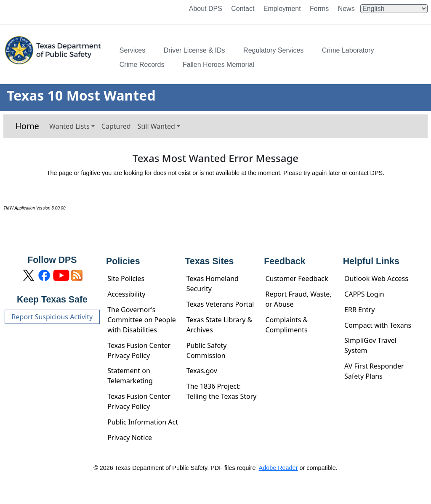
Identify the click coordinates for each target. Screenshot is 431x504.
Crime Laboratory (348, 50)
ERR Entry (359, 310)
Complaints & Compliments (286, 325)
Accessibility (126, 294)
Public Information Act (143, 422)
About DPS (206, 9)
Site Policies (126, 279)
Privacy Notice (130, 438)
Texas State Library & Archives (219, 325)
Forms (319, 9)
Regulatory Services (273, 50)
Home (27, 126)
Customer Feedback (297, 279)
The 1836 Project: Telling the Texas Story (222, 391)
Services (132, 50)
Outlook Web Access (376, 279)
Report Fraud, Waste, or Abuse (298, 299)
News (346, 9)
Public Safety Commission (207, 350)
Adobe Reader (278, 468)
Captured (116, 126)
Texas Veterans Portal (220, 304)
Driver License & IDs (194, 50)
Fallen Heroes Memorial (218, 65)
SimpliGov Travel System (370, 345)
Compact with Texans (378, 325)
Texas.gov (202, 371)
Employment (282, 9)
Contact (243, 9)
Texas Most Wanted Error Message (215, 158)
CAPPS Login (364, 294)
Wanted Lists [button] (69, 126)
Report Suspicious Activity (52, 317)
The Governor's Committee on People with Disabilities (142, 320)
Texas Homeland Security (213, 284)
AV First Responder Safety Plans (374, 371)
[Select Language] (394, 9)
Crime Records (142, 65)
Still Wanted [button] (156, 126)
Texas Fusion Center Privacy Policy (139, 350)
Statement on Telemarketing (130, 376)
